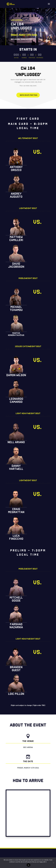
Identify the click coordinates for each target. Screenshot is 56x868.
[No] (54, 863)
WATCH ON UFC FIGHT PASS (29, 95)
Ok (28, 865)
